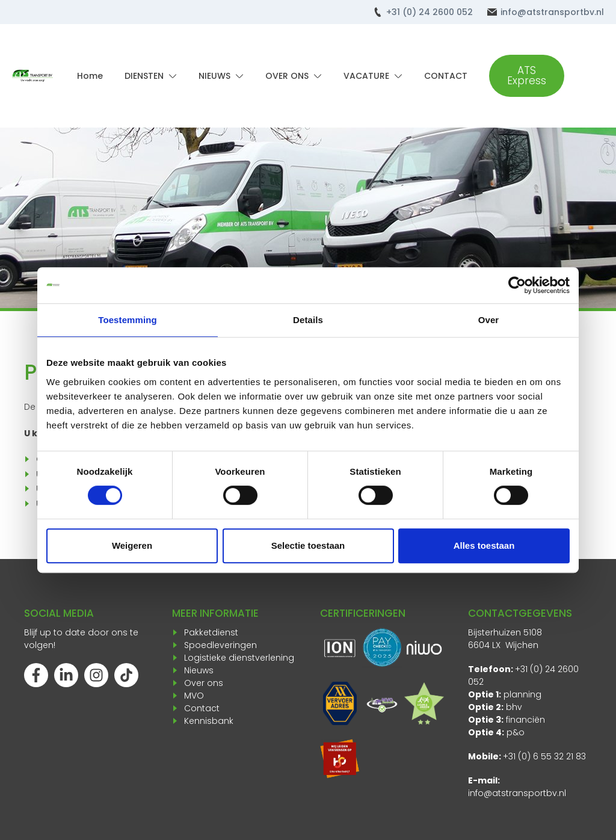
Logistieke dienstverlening (239, 658)
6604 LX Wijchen (503, 645)
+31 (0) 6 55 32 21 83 (544, 756)
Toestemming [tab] (128, 320)
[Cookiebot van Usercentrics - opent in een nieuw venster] (517, 285)
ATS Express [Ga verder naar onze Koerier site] (527, 76)
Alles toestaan (484, 545)
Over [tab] (489, 320)
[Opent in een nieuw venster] (340, 759)
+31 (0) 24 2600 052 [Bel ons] (430, 12)
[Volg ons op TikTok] (126, 675)
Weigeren (132, 545)
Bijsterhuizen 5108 (505, 632)
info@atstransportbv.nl (517, 793)
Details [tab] (308, 320)
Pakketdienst (211, 632)
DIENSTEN (144, 76)
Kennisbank (209, 721)
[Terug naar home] (32, 76)
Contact (202, 708)
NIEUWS (214, 76)
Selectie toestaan (308, 545)
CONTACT (446, 76)
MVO (194, 696)
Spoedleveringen (220, 645)
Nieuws (199, 670)
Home (90, 76)
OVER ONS (287, 76)
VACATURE (366, 76)
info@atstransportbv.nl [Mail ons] (552, 12)
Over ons (204, 683)
